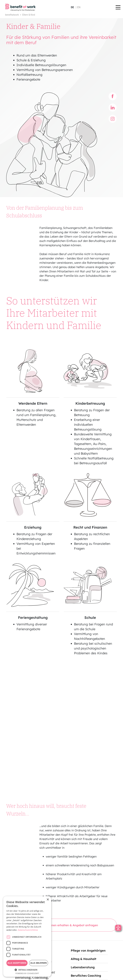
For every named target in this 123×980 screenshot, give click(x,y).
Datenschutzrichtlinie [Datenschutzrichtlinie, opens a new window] (28, 930)
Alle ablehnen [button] (39, 963)
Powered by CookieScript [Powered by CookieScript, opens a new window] (27, 973)
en (79, 7)
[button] (27, 970)
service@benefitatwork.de (91, 944)
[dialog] (27, 936)
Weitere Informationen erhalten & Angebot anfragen (61, 806)
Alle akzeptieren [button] (17, 963)
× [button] (48, 900)
